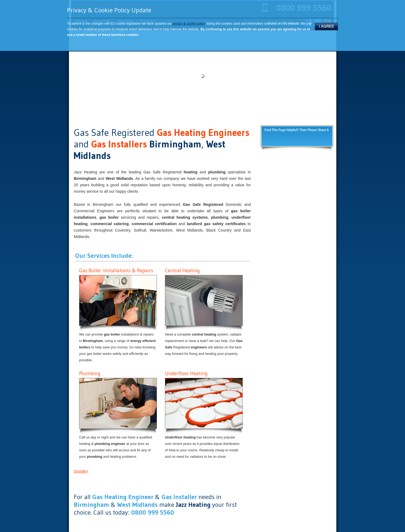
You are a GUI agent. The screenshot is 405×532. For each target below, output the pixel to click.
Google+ (81, 471)
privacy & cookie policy (189, 24)
